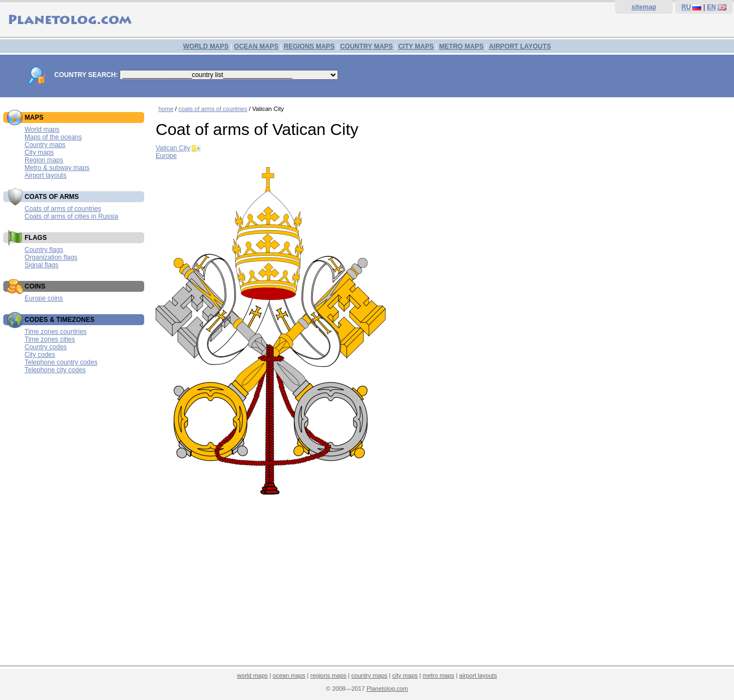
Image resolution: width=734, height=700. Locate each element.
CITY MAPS (416, 46)
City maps (39, 152)
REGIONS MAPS (309, 46)
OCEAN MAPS (256, 46)
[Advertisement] (442, 582)
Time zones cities (50, 339)
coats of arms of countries (213, 109)
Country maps (45, 145)
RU (686, 7)
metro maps (439, 675)
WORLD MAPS (206, 46)
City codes (40, 355)
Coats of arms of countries (63, 209)
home (166, 109)
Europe (166, 156)
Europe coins (44, 298)
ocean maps (289, 675)
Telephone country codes (61, 362)
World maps (42, 130)
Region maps (44, 160)
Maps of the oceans (53, 137)
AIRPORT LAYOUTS (520, 46)
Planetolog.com (387, 689)
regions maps (328, 675)
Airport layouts (46, 175)
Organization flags (51, 257)
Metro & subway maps (57, 168)
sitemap (644, 7)
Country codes (46, 347)
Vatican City (173, 148)
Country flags (44, 250)
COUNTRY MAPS (367, 46)
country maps (369, 675)
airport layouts (478, 675)
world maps (252, 675)
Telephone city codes (55, 370)
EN (711, 7)
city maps (405, 675)
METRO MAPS (461, 46)
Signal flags (42, 265)
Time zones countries (56, 332)
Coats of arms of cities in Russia (71, 216)
